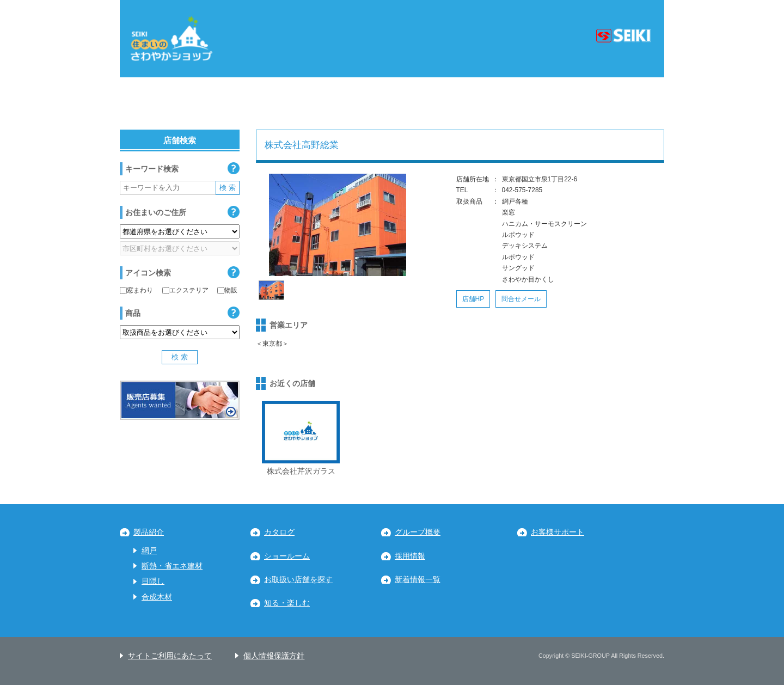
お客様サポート (558, 532)
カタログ (279, 532)
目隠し (153, 581)
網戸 (149, 551)
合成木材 (157, 597)
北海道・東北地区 (171, 103)
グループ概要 (418, 532)
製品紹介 (149, 532)
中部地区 (342, 103)
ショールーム (287, 556)
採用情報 (410, 556)
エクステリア (185, 290)
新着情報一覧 (418, 580)
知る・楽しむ (287, 603)
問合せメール (521, 299)
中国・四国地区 (509, 103)
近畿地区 (420, 103)
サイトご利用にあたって (170, 656)
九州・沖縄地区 (612, 103)
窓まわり (136, 290)
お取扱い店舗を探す (298, 580)
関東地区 (265, 103)
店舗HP (473, 299)
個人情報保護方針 (274, 656)
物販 (227, 290)
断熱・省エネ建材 (172, 566)
